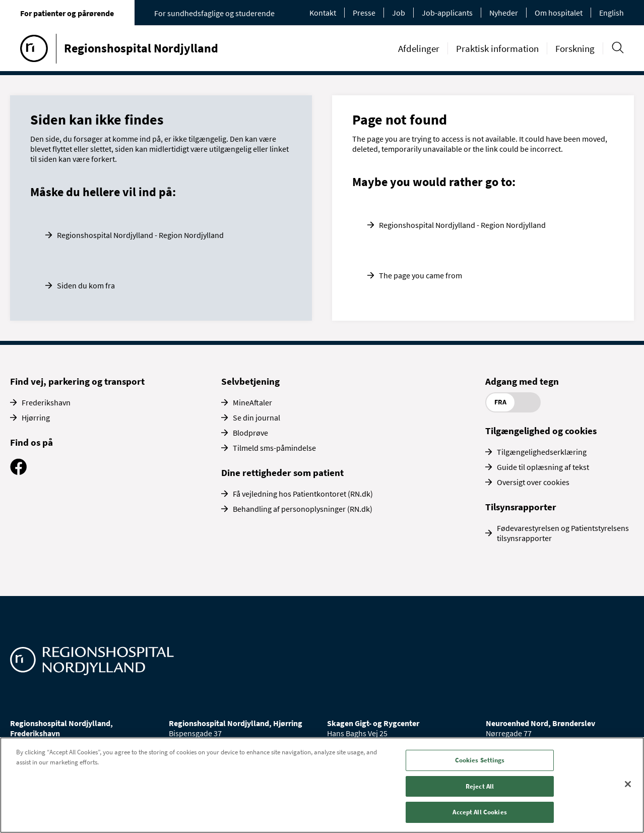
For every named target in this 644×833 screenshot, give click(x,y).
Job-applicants (447, 13)
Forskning (575, 48)
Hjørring (36, 418)
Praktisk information (497, 48)
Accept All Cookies (479, 812)
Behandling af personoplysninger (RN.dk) (303, 509)
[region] (322, 785)
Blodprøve (250, 433)
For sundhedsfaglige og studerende (214, 13)
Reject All (480, 786)
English (611, 13)
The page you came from (421, 275)
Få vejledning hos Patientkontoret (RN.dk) (303, 494)
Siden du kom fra (86, 285)
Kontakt (323, 13)
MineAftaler (252, 402)
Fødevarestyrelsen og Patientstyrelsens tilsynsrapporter (563, 533)
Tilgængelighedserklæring (542, 452)
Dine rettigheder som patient (282, 472)
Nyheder (504, 13)
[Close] (628, 784)
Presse (364, 13)
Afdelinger (419, 48)
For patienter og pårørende (67, 13)
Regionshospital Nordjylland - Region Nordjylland (140, 235)
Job (399, 13)
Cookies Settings (480, 760)
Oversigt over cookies (533, 482)
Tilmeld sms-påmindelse (274, 448)
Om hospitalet (559, 13)
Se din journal (256, 418)
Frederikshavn (46, 402)
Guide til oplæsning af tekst (543, 467)
